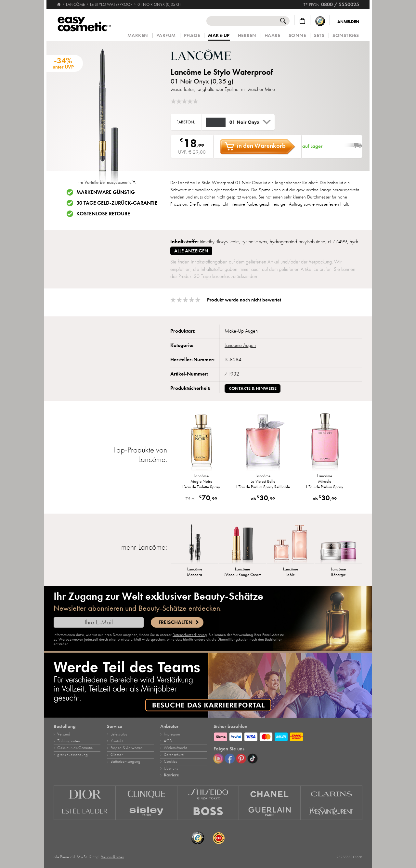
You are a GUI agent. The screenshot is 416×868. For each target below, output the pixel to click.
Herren (247, 36)
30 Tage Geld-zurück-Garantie (117, 203)
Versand (64, 734)
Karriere (171, 775)
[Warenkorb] (302, 21)
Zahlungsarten (69, 741)
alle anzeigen (191, 251)
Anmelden (348, 22)
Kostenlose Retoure (103, 214)
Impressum (172, 734)
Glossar (117, 755)
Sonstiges (346, 36)
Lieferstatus (119, 734)
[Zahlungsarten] (288, 736)
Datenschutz (174, 755)
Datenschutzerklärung (190, 635)
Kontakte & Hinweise (253, 388)
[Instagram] (218, 759)
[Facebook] (230, 759)
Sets (319, 36)
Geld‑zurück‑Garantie (75, 748)
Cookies (170, 761)
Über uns (171, 768)
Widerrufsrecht (175, 748)
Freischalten (175, 622)
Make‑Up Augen (241, 331)
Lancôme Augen (240, 345)
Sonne (297, 36)
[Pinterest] (241, 759)
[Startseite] (59, 2)
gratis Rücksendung (72, 755)
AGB (168, 741)
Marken (138, 36)
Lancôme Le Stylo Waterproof (222, 72)
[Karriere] (208, 685)
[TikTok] (253, 759)
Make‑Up (219, 36)
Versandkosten (113, 857)
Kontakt (117, 741)
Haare (273, 36)
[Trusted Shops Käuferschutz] (320, 21)
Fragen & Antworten (127, 748)
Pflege (192, 36)
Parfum (166, 36)
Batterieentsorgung (125, 761)
